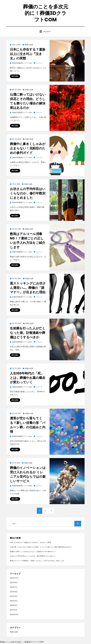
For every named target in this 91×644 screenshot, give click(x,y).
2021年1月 (14, 610)
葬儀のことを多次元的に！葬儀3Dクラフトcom (46, 13)
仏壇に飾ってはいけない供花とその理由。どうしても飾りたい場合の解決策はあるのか (28, 101)
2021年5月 (14, 596)
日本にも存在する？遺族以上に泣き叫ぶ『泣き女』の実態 (28, 54)
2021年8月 (14, 583)
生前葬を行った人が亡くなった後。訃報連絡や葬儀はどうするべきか (28, 333)
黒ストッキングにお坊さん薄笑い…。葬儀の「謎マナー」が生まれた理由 (28, 288)
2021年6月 (14, 592)
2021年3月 (14, 601)
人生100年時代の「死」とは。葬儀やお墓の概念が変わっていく (28, 378)
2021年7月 (14, 587)
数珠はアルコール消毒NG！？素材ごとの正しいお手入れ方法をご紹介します (28, 241)
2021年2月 (14, 606)
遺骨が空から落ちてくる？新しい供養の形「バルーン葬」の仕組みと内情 (28, 425)
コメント (39, 63)
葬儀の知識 (29, 45)
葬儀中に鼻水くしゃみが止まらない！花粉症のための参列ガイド (28, 148)
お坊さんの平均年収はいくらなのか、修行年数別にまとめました (28, 193)
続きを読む (15, 76)
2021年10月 (14, 578)
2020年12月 (14, 615)
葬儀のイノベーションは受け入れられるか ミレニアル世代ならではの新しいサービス (28, 474)
